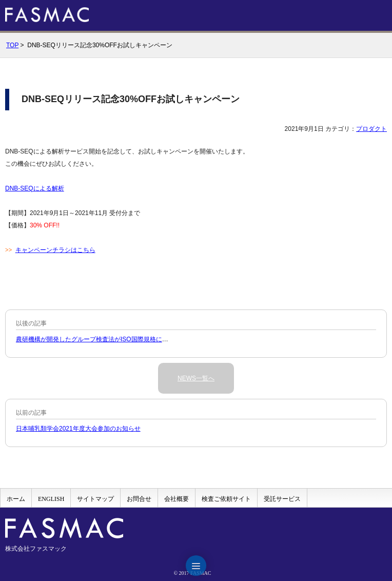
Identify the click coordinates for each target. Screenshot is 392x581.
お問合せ (139, 499)
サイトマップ (95, 499)
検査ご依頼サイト (226, 499)
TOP (12, 45)
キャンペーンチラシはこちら (55, 250)
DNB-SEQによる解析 (35, 188)
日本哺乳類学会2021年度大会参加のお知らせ (78, 429)
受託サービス (282, 499)
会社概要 (177, 499)
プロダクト (371, 129)
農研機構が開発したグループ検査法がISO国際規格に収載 (95, 339)
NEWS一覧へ (196, 378)
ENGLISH (51, 499)
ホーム (16, 499)
